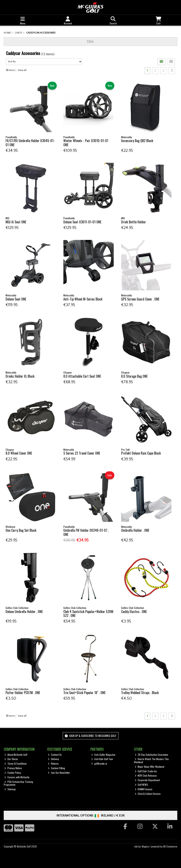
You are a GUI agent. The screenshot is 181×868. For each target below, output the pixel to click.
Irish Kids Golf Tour (102, 759)
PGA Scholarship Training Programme (18, 783)
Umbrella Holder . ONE (135, 530)
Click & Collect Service (148, 794)
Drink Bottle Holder (134, 222)
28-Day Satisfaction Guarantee (152, 755)
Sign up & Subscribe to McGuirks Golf (91, 736)
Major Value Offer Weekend (150, 767)
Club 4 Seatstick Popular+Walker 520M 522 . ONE (88, 614)
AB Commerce (170, 846)
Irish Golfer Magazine (103, 755)
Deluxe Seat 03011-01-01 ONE (82, 222)
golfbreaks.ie (99, 763)
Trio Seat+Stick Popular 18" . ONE (84, 693)
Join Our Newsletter (59, 773)
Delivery (53, 759)
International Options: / (90, 816)
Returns (53, 763)
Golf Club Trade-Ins (146, 771)
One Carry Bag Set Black (21, 530)
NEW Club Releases (146, 775)
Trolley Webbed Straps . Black (140, 693)
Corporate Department (147, 780)
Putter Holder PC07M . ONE (23, 693)
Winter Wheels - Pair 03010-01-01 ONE (86, 143)
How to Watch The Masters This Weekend (151, 760)
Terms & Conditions (16, 763)
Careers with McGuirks (17, 777)
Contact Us (55, 755)
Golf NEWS (141, 785)
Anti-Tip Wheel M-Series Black (83, 299)
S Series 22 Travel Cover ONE (82, 453)
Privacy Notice (13, 768)
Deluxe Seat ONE (16, 299)
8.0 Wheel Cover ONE (19, 453)
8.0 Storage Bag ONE (134, 376)
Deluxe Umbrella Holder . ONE (24, 612)
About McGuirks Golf (16, 755)
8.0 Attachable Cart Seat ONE (82, 376)
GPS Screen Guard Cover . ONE (140, 299)
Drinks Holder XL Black (20, 376)
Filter (90, 41)
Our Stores (11, 759)
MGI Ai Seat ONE (16, 222)
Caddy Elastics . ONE (134, 612)
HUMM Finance (144, 789)
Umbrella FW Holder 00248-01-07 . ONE (86, 532)
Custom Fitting (56, 768)
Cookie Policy (13, 773)
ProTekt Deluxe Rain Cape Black (141, 453)
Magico (145, 846)
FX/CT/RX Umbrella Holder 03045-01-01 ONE (30, 143)
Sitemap (10, 789)
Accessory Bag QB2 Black (137, 141)
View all (22, 70)
